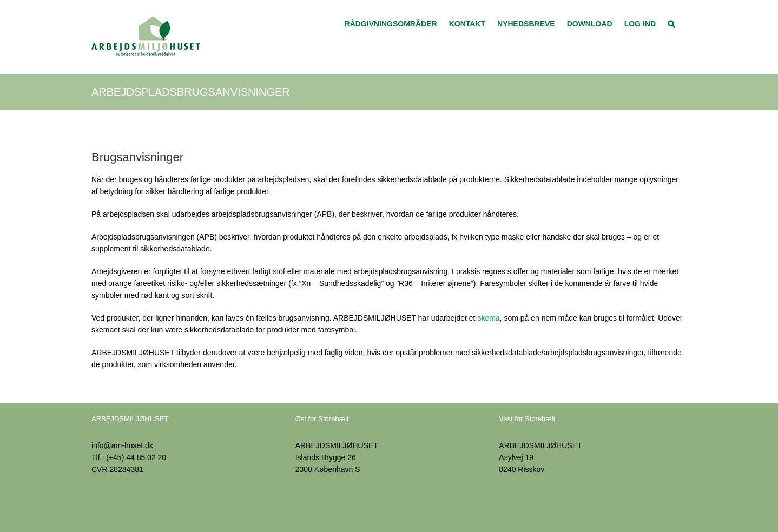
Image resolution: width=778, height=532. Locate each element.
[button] (671, 23)
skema (488, 318)
